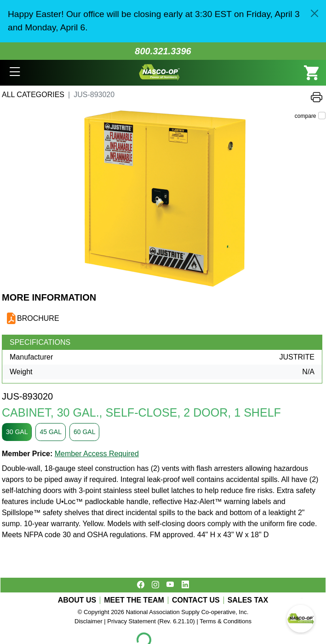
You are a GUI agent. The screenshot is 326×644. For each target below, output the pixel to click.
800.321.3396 (163, 51)
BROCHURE (38, 318)
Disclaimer (89, 621)
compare (306, 116)
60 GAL (84, 432)
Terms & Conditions (226, 621)
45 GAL (50, 432)
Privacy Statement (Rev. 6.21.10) (151, 621)
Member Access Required (97, 454)
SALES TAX (248, 600)
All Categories (33, 95)
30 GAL (17, 432)
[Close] (315, 13)
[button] (15, 73)
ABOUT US (77, 600)
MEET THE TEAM (134, 600)
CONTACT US (196, 600)
